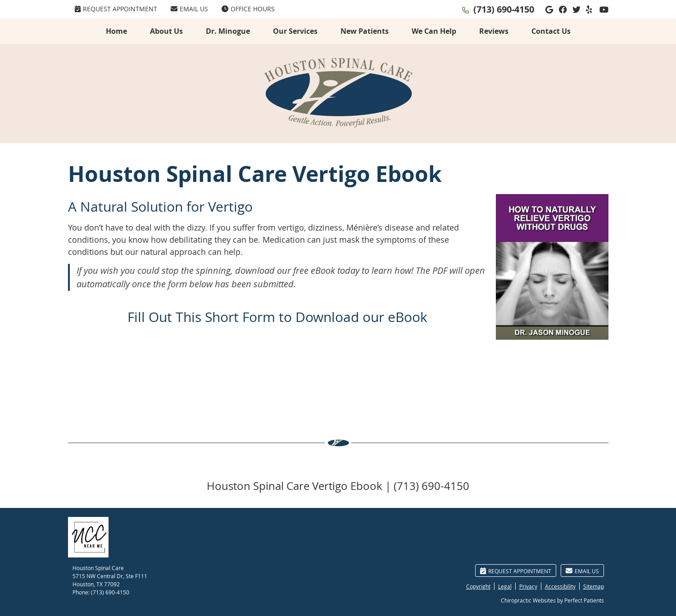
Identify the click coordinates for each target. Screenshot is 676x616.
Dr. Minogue (228, 31)
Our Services (295, 31)
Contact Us (551, 31)
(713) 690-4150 (504, 9)
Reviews (494, 31)
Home (116, 31)
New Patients (365, 31)
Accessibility (560, 586)
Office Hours (248, 9)
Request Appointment (116, 9)
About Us (166, 31)
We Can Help (434, 31)
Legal (505, 586)
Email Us (189, 9)
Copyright (478, 586)
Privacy (528, 586)
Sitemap (594, 586)
